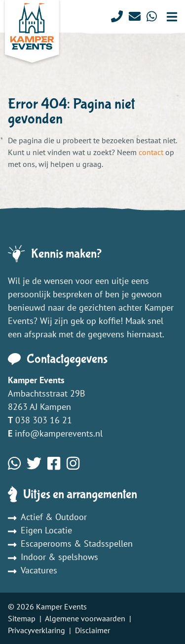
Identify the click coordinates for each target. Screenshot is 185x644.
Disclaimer (92, 630)
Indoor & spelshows (53, 557)
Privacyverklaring (37, 630)
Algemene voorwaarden (85, 618)
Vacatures (33, 570)
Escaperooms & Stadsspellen (70, 543)
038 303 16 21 (44, 420)
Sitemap (22, 618)
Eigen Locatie (40, 530)
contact (151, 152)
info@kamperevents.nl (59, 433)
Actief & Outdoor (47, 517)
